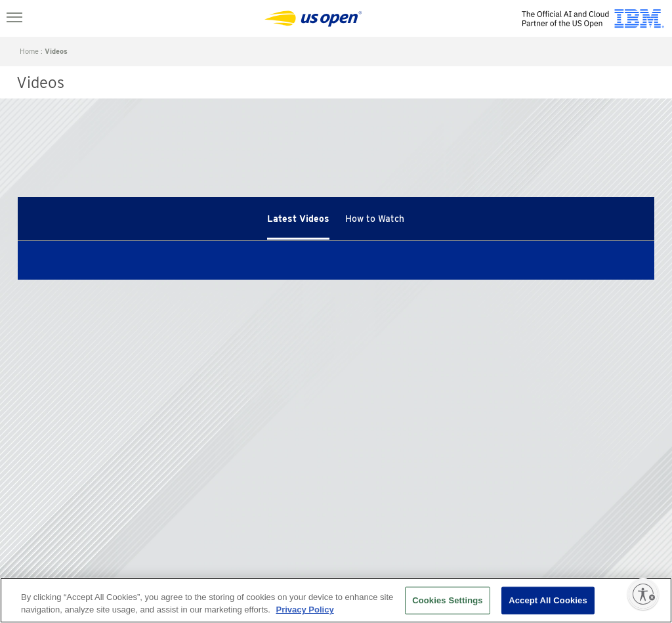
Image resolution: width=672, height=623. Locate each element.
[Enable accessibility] (643, 594)
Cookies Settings (448, 600)
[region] (336, 600)
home (29, 51)
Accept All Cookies (548, 600)
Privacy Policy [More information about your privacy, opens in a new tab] (304, 610)
